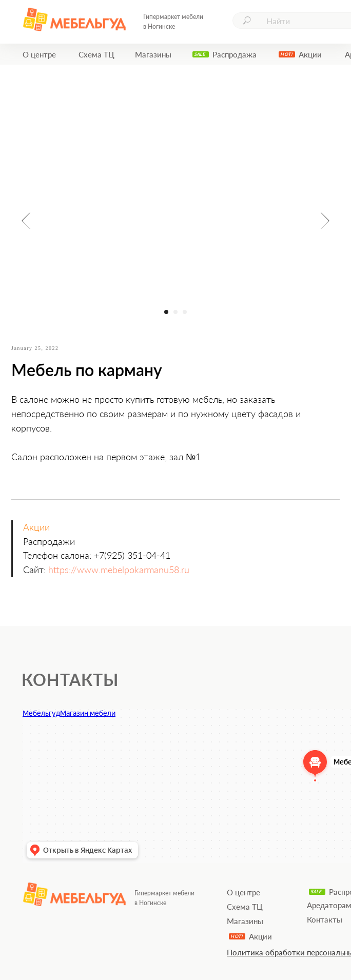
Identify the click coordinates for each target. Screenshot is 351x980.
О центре (39, 54)
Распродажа (235, 54)
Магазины (153, 54)
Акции (310, 54)
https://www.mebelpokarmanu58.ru (119, 570)
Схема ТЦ (96, 54)
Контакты (325, 919)
